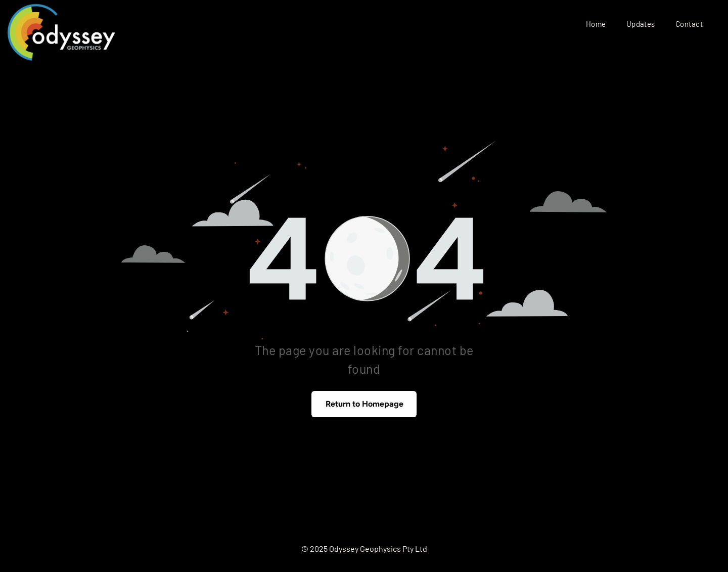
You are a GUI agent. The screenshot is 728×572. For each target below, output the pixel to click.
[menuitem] (596, 24)
